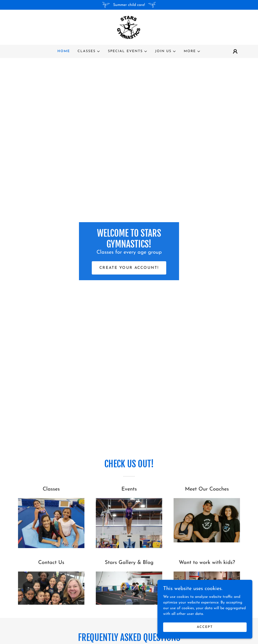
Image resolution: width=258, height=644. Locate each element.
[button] (89, 51)
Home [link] (64, 51)
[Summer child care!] (129, 5)
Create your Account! (129, 268)
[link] (129, 27)
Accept (205, 633)
